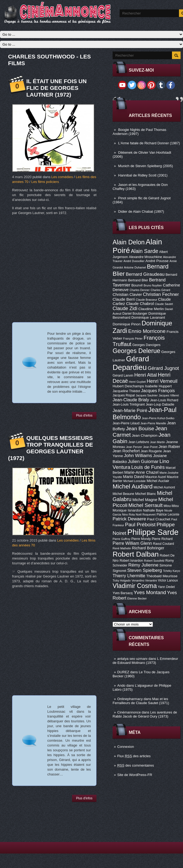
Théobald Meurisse (162, 576)
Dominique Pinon (127, 324)
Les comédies (62, 177)
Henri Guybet (137, 382)
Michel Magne (145, 500)
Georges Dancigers (146, 345)
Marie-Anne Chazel (141, 472)
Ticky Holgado (122, 580)
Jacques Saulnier (147, 395)
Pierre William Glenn (132, 543)
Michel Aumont (164, 487)
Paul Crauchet (159, 519)
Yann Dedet (166, 587)
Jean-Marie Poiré (130, 411)
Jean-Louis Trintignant (129, 404)
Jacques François (158, 391)
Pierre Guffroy (121, 539)
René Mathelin (122, 548)
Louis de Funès (148, 467)
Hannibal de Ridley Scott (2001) (143, 175)
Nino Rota (128, 514)
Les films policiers (45, 182)
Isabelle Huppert (158, 386)
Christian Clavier (127, 295)
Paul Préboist (140, 525)
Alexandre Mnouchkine (145, 257)
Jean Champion (145, 435)
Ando (121, 685)
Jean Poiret (150, 447)
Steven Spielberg (145, 570)
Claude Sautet (164, 304)
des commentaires (136, 765)
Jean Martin (157, 442)
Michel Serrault (146, 505)
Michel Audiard (133, 486)
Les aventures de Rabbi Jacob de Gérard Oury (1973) (145, 714)
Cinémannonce (129, 712)
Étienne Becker (137, 598)
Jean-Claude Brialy (131, 400)
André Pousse (157, 261)
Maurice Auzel (156, 477)
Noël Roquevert (146, 514)
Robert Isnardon (131, 561)
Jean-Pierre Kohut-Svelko (158, 418)
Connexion (125, 747)
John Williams (138, 456)
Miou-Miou (171, 506)
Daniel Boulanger (135, 314)
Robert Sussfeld (154, 561)
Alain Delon (129, 242)
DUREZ (123, 672)
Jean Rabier (169, 447)
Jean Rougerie (151, 451)
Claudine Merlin (151, 309)
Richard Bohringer (148, 548)
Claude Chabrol (140, 304)
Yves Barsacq (123, 593)
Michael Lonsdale (134, 481)
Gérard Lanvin (123, 376)
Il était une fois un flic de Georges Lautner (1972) (56, 88)
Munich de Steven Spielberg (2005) (146, 166)
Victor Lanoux (168, 580)
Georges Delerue (136, 351)
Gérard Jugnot (163, 368)
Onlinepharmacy (130, 699)
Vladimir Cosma (135, 586)
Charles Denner (140, 290)
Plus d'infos (84, 415)
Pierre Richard (162, 539)
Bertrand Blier (138, 280)
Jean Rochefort (126, 451)
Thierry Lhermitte (129, 576)
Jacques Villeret (169, 395)
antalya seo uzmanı (132, 659)
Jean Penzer (134, 447)
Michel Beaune (123, 494)
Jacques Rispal (124, 395)
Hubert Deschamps (128, 386)
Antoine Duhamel (135, 267)
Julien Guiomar (143, 461)
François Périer (133, 339)
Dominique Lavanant (148, 317)
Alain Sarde (145, 251)
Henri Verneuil (162, 381)
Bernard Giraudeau (145, 274)
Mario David (134, 477)
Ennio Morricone (147, 331)
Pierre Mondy (141, 539)
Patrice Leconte (168, 514)
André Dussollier (134, 261)
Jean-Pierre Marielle (153, 423)
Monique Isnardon (127, 510)
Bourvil (137, 285)
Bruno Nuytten (153, 285)
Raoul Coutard (163, 544)
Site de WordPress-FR (135, 775)
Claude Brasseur (146, 300)
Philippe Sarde (153, 532)
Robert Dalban (136, 554)
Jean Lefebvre (139, 442)
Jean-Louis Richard (164, 400)
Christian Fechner (161, 294)
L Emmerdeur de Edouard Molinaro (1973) (145, 661)
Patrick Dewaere (129, 519)
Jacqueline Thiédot (126, 391)
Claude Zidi (125, 308)
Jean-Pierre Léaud (126, 423)
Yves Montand (150, 592)
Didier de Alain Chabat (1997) (141, 212)
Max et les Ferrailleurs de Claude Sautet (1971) (141, 701)
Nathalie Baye (153, 510)
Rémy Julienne (143, 565)
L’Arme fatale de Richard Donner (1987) (149, 143)
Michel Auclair (158, 481)
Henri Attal (146, 375)
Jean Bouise (140, 429)
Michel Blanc (146, 494)
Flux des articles (134, 756)
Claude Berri (124, 299)
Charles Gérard (160, 290)
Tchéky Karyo (171, 571)
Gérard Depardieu (131, 363)
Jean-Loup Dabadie (160, 404)
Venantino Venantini (144, 580)
